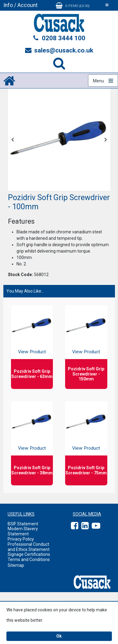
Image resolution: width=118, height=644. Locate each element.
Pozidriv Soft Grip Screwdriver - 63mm (32, 374)
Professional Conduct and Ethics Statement (29, 547)
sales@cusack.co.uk (59, 50)
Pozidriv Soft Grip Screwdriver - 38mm (32, 470)
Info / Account (20, 5)
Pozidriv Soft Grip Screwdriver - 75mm (86, 470)
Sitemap (16, 565)
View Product (32, 352)
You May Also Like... (25, 291)
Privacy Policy (21, 539)
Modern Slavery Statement (23, 531)
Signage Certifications (29, 554)
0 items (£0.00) (73, 5)
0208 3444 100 (59, 38)
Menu (98, 81)
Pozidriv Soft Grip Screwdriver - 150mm (86, 374)
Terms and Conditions (29, 559)
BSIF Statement (23, 524)
